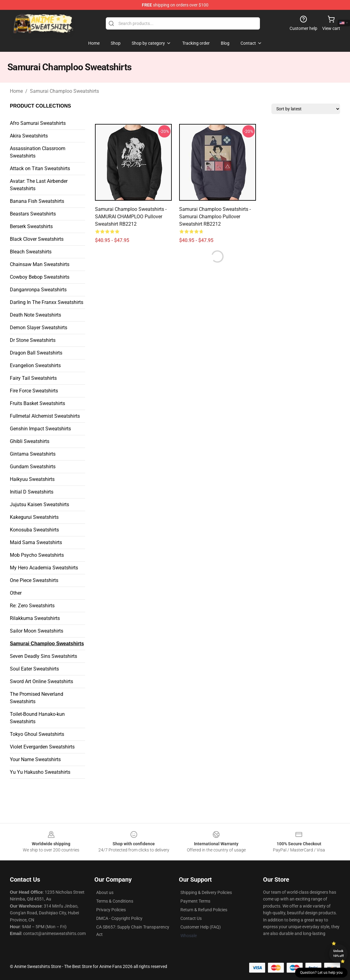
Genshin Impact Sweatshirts (40, 429)
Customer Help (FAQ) (201, 927)
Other (16, 593)
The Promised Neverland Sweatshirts (37, 698)
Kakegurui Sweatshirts (34, 517)
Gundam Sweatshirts (33, 467)
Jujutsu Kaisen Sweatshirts (39, 504)
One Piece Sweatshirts (34, 580)
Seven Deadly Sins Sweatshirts (43, 656)
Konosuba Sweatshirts (34, 530)
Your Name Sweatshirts (35, 759)
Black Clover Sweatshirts (37, 239)
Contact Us (191, 918)
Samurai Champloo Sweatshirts (64, 91)
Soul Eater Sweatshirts (34, 669)
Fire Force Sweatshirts (34, 391)
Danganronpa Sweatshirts (38, 290)
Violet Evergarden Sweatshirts (42, 747)
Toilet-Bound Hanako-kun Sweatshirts (37, 718)
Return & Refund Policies (204, 910)
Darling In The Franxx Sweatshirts (47, 302)
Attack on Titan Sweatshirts (40, 168)
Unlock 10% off (338, 953)
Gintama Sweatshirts (33, 454)
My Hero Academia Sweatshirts (44, 568)
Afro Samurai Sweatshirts (38, 123)
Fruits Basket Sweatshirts (37, 403)
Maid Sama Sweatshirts (36, 542)
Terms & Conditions (115, 901)
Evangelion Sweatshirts (35, 365)
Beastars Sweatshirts (33, 214)
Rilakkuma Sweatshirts (35, 618)
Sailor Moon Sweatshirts (37, 631)
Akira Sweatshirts (29, 136)
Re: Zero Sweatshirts (32, 606)
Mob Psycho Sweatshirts (37, 555)
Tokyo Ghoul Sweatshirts (37, 734)
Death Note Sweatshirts (35, 315)
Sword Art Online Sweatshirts (41, 681)
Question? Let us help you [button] (321, 973)
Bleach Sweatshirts (31, 252)
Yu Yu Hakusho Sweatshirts (40, 772)
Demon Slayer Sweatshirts (39, 328)
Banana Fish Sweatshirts (37, 201)
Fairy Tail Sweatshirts (33, 378)
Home (16, 91)
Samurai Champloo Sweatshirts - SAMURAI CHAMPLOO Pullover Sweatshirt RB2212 (131, 217)
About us (105, 892)
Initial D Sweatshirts (32, 492)
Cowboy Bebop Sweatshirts (40, 277)
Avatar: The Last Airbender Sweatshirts (39, 185)
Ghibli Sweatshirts (30, 441)
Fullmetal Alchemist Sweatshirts (45, 416)
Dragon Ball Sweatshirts (36, 353)
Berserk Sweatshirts (31, 226)
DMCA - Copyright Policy (119, 918)
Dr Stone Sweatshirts (33, 340)
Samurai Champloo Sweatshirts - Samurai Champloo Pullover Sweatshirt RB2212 (215, 217)
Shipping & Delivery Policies (206, 892)
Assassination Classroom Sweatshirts (38, 152)
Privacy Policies (111, 910)
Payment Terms (195, 901)
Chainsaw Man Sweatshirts (40, 264)
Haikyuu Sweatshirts (32, 479)
